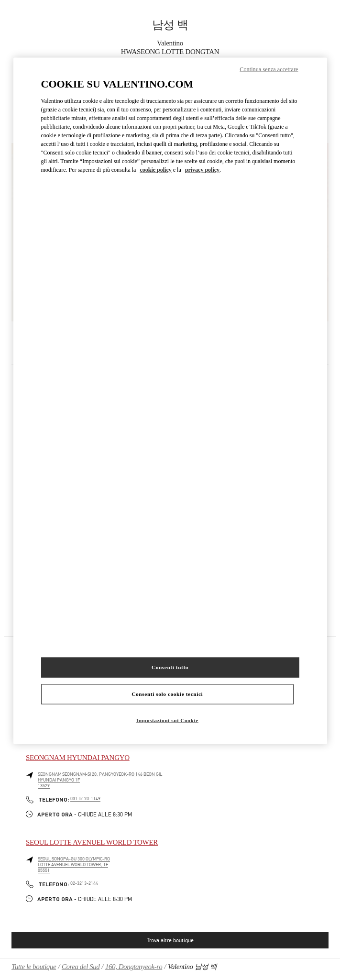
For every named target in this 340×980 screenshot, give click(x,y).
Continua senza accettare (269, 69)
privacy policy (202, 170)
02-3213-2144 (84, 883)
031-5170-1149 (85, 799)
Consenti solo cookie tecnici (167, 694)
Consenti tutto (170, 667)
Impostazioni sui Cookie (167, 720)
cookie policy (155, 170)
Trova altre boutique (170, 940)
